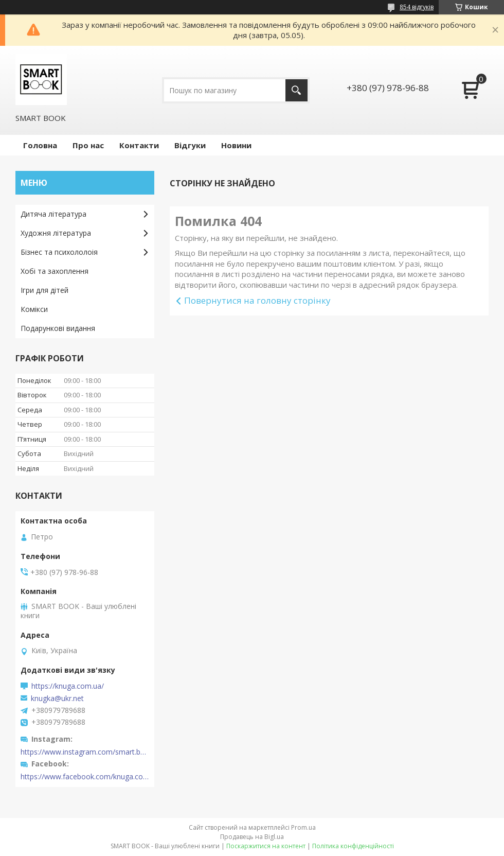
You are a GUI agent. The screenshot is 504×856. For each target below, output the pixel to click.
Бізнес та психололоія (59, 252)
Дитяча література (53, 214)
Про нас (88, 145)
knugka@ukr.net (57, 698)
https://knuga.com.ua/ (68, 686)
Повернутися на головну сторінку (257, 300)
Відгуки (190, 145)
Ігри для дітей (44, 290)
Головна (40, 145)
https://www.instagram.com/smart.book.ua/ (85, 752)
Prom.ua (303, 827)
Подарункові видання (58, 328)
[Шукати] (296, 90)
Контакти (139, 145)
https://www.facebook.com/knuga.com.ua (85, 777)
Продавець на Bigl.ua (252, 837)
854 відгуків (417, 7)
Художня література (56, 233)
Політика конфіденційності (353, 846)
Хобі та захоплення (55, 271)
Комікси (34, 309)
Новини (236, 145)
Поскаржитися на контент (266, 846)
